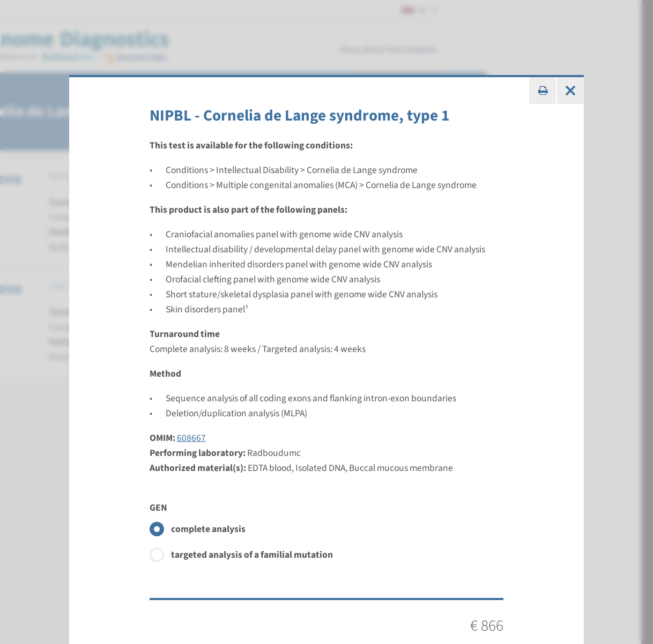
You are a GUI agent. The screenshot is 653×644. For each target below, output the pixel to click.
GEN (158, 508)
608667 (191, 438)
